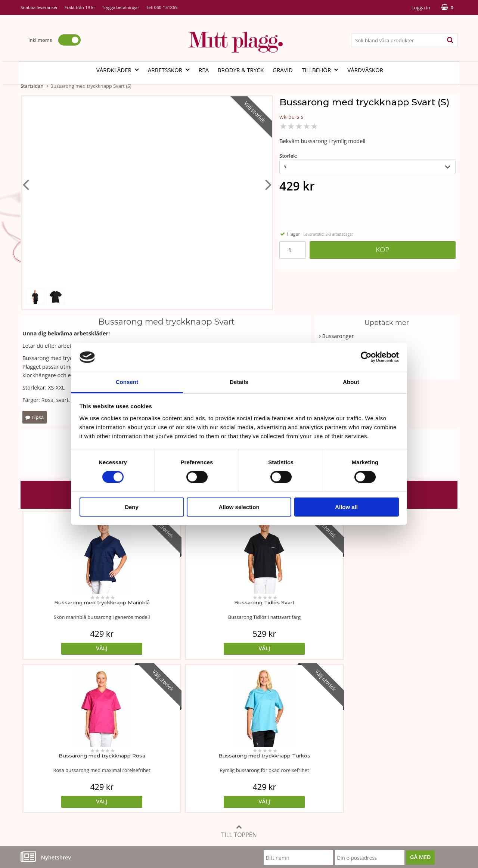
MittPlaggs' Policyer (191, 757)
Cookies (324, 745)
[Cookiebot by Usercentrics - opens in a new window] (366, 357)
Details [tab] (239, 382)
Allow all (346, 507)
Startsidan (32, 86)
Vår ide (29, 734)
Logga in (421, 7)
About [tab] (351, 382)
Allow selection (239, 507)
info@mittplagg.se (57, 813)
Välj (75, 648)
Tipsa (35, 417)
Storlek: (288, 156)
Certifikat (179, 768)
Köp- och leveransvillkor (344, 734)
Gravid (283, 70)
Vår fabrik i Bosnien (45, 757)
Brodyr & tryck (241, 70)
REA (204, 70)
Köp (382, 249)
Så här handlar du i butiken (348, 768)
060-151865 (166, 7)
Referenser (328, 757)
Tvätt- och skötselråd (193, 745)
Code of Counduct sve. (342, 790)
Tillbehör (322, 70)
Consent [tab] (127, 382)
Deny (132, 507)
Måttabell (179, 734)
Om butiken (35, 745)
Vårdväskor (365, 70)
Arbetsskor (171, 70)
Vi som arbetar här (44, 768)
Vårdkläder (120, 70)
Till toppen (239, 678)
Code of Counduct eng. (343, 779)
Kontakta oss (37, 779)
